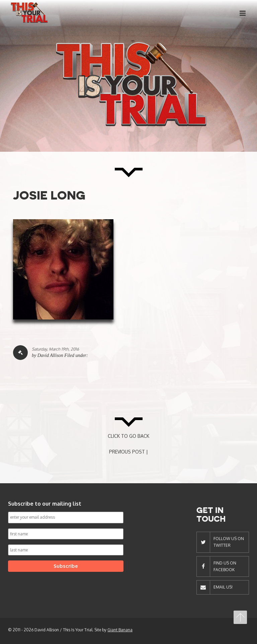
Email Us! (223, 587)
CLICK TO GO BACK (128, 436)
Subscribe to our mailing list (45, 504)
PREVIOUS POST (127, 452)
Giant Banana (120, 630)
